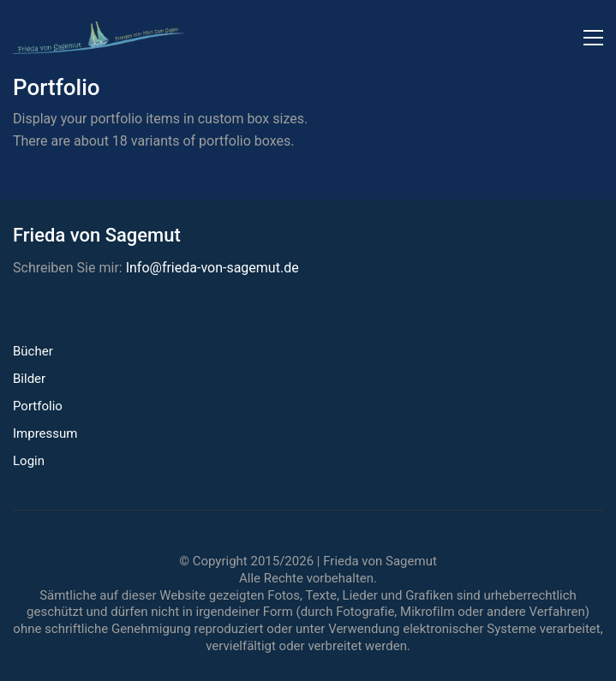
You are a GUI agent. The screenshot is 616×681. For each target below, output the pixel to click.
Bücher (33, 351)
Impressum (45, 433)
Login (29, 461)
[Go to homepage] (99, 38)
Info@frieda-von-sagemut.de (212, 268)
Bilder (29, 379)
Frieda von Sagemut (380, 561)
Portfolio (38, 406)
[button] (593, 38)
